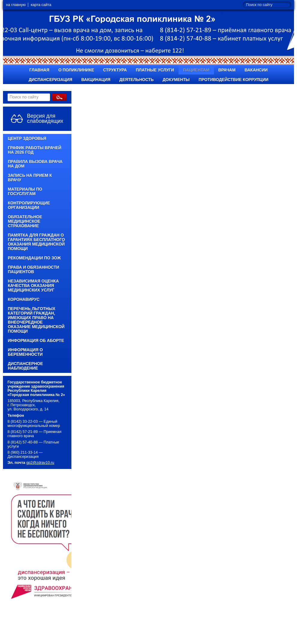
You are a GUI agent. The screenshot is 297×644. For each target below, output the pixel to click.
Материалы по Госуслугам (25, 192)
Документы (176, 80)
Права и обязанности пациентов (33, 270)
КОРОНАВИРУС (24, 299)
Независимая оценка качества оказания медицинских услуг (33, 286)
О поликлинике (76, 70)
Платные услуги (155, 70)
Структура (115, 70)
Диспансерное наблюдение (25, 366)
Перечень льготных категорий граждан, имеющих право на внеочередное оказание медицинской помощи (36, 320)
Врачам (227, 70)
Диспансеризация (50, 80)
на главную (16, 5)
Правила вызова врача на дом (35, 164)
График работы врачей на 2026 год (34, 150)
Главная (39, 70)
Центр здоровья (27, 139)
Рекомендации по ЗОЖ (34, 258)
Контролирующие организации (29, 205)
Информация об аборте (36, 341)
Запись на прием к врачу (30, 178)
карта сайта (41, 5)
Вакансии (256, 70)
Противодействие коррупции (234, 80)
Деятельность (136, 80)
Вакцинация (96, 80)
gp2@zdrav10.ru (40, 463)
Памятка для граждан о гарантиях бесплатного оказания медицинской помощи (36, 242)
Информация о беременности (25, 352)
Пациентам (196, 70)
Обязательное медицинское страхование (25, 221)
